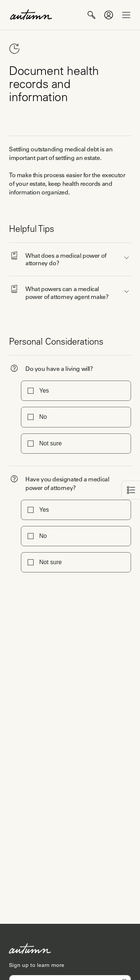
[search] (91, 15)
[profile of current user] (109, 15)
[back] (131, 490)
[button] (70, 258)
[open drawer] (126, 15)
